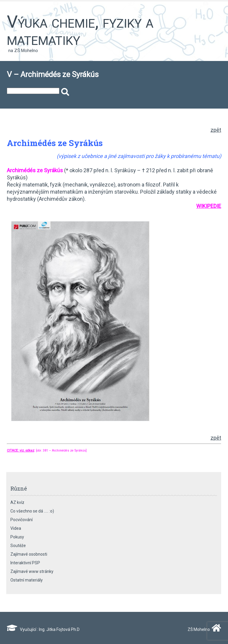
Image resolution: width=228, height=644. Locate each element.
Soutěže (18, 546)
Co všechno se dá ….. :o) (32, 511)
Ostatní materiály (27, 580)
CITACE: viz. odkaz (20, 451)
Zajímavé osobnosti (29, 554)
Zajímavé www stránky (32, 571)
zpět (216, 130)
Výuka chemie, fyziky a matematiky (80, 30)
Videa (16, 528)
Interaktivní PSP (25, 563)
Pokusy (17, 537)
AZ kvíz (17, 502)
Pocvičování (22, 520)
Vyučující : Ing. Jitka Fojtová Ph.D (43, 629)
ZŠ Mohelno (203, 629)
